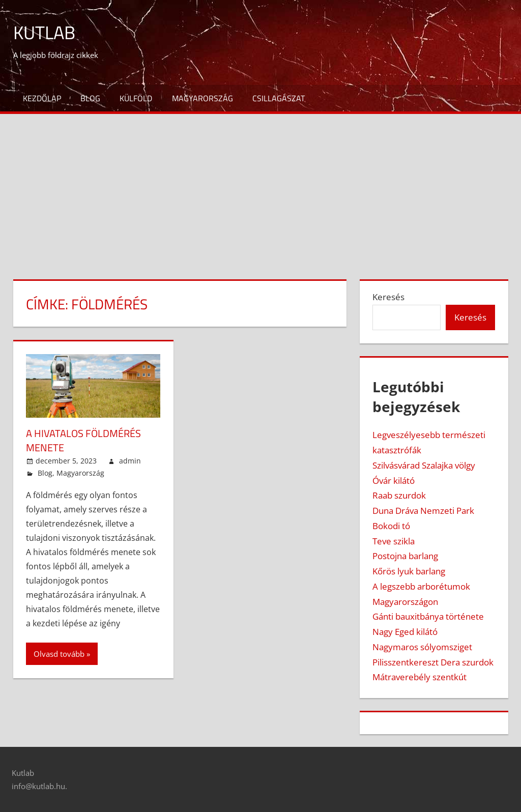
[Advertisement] (260, 190)
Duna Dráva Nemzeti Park (423, 511)
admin (130, 461)
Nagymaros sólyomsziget (422, 647)
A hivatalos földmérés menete (83, 440)
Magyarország (202, 98)
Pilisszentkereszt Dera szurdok (433, 662)
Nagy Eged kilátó (405, 632)
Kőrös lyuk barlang (409, 571)
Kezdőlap (42, 98)
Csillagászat (279, 98)
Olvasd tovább (59, 654)
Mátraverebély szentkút (419, 677)
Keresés (388, 297)
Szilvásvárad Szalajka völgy (424, 465)
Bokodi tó (391, 526)
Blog (90, 98)
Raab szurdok (399, 495)
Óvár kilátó (394, 481)
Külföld (136, 98)
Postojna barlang (405, 556)
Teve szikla (394, 541)
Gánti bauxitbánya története (428, 616)
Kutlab (44, 32)
